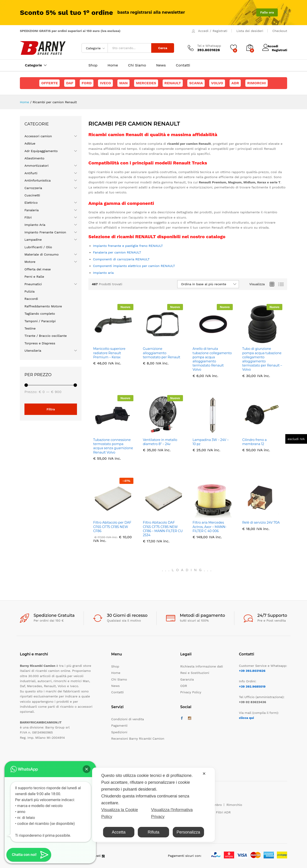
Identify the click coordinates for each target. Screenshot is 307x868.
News (161, 65)
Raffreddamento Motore (43, 306)
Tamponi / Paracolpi (40, 321)
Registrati (220, 31)
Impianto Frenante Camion (45, 232)
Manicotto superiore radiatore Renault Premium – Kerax (109, 353)
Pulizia (29, 291)
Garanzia (187, 679)
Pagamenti (119, 726)
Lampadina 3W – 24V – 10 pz (211, 442)
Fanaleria (32, 210)
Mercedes (146, 83)
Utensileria (33, 351)
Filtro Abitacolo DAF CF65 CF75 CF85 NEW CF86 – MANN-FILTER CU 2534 (163, 529)
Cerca (163, 48)
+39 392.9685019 (252, 686)
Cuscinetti (32, 195)
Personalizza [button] (188, 832)
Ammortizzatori (37, 166)
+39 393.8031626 (252, 671)
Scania (196, 83)
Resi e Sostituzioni (195, 673)
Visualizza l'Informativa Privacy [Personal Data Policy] (172, 813)
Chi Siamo (137, 65)
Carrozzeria (33, 188)
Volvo (217, 83)
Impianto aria (103, 273)
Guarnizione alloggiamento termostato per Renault (162, 353)
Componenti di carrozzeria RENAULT (121, 259)
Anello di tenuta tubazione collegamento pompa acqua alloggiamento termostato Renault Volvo (212, 359)
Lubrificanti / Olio (38, 247)
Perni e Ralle (34, 277)
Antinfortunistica (38, 180)
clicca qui (246, 718)
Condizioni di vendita (128, 719)
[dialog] (153, 805)
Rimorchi (256, 83)
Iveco (105, 83)
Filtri (28, 217)
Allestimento (34, 158)
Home (113, 65)
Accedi (203, 31)
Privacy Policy (191, 692)
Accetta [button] (119, 832)
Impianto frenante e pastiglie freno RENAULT (128, 246)
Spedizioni (119, 732)
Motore (30, 262)
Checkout (280, 31)
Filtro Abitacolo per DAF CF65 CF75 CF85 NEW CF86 (112, 527)
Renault (173, 83)
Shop (93, 65)
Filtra (51, 409)
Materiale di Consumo (42, 254)
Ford (87, 83)
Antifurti (31, 173)
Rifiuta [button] (153, 832)
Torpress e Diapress (40, 343)
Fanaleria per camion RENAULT (117, 252)
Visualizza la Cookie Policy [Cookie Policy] (120, 813)
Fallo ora (267, 12)
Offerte (49, 83)
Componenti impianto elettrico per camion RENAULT (134, 266)
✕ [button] (204, 774)
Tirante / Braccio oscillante (46, 336)
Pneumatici (33, 284)
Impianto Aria (35, 225)
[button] (87, 769)
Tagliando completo (40, 314)
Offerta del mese (38, 269)
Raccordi (31, 299)
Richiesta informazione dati (202, 666)
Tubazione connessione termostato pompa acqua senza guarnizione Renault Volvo (113, 446)
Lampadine (33, 240)
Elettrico (31, 203)
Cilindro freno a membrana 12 (255, 442)
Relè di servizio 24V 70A (261, 522)
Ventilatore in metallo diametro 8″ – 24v (160, 442)
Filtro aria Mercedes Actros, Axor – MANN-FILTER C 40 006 (209, 527)
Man (123, 83)
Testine (30, 328)
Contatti (183, 65)
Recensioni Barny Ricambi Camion (138, 739)
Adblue (30, 143)
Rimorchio (234, 805)
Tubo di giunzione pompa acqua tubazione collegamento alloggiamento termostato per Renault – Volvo (262, 359)
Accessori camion (38, 136)
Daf (70, 83)
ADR (235, 83)
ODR (184, 686)
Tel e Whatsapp (209, 46)
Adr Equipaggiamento (41, 151)
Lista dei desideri (250, 31)
